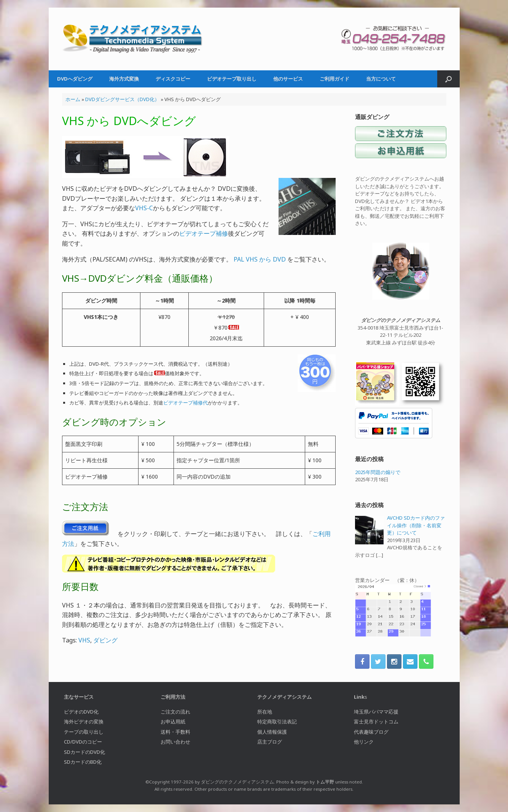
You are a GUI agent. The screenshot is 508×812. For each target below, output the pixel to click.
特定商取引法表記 (277, 722)
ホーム (73, 99)
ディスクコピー (173, 79)
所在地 (265, 712)
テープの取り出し (84, 732)
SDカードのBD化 (83, 762)
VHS (84, 640)
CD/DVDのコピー (83, 742)
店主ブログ (270, 742)
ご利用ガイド (334, 79)
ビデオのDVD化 (81, 712)
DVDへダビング (75, 79)
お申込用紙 (173, 722)
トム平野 (325, 782)
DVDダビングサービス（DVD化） (122, 99)
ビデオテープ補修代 (186, 403)
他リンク (364, 742)
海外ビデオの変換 (84, 722)
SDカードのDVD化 (84, 752)
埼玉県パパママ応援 (376, 712)
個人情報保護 (272, 732)
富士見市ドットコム (376, 722)
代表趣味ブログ (371, 732)
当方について (381, 79)
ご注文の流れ (175, 712)
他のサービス (288, 79)
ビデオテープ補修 (204, 233)
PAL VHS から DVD (260, 259)
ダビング (105, 640)
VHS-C (144, 208)
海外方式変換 (124, 79)
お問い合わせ (175, 742)
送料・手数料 (175, 732)
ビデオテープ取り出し (232, 79)
